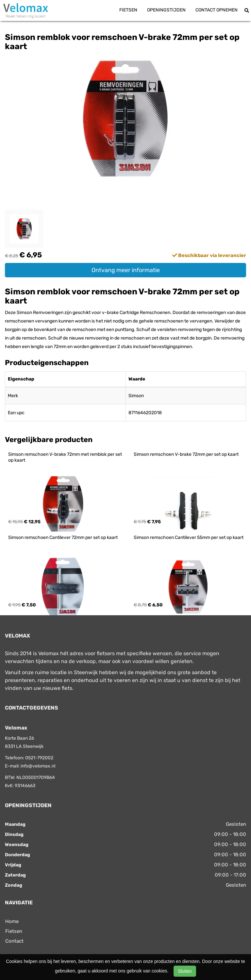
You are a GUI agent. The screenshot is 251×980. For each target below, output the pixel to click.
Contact (14, 941)
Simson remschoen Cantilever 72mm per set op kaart (63, 537)
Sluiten (185, 971)
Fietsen (128, 10)
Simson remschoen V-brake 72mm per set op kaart (186, 454)
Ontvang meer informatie (126, 270)
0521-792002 (39, 758)
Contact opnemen (217, 10)
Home (12, 921)
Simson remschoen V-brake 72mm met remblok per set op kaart (66, 457)
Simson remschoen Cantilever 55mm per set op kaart (189, 537)
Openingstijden (166, 10)
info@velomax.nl (38, 766)
